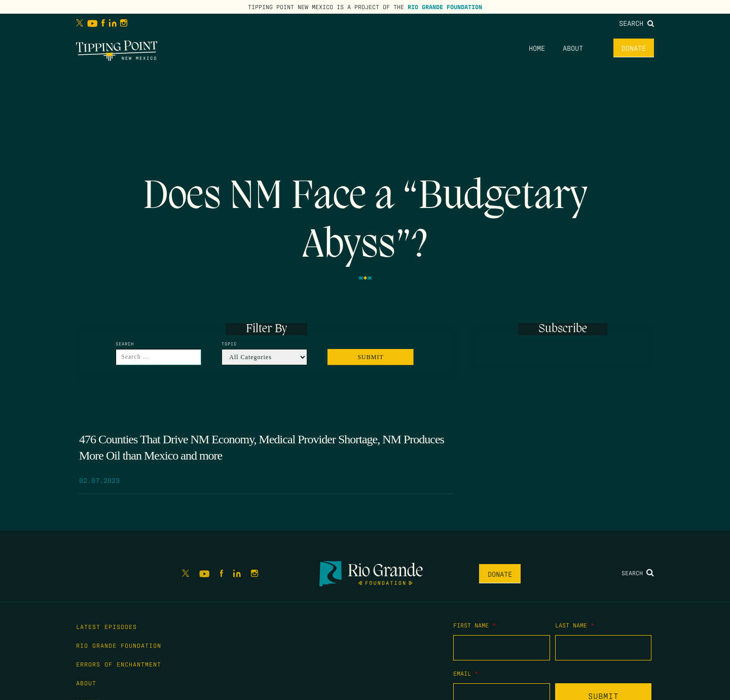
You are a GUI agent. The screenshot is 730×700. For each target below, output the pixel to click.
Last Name (575, 625)
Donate (634, 48)
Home (537, 48)
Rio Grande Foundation (445, 7)
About (573, 48)
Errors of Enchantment (119, 664)
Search (636, 23)
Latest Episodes (106, 626)
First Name (474, 625)
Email (466, 673)
